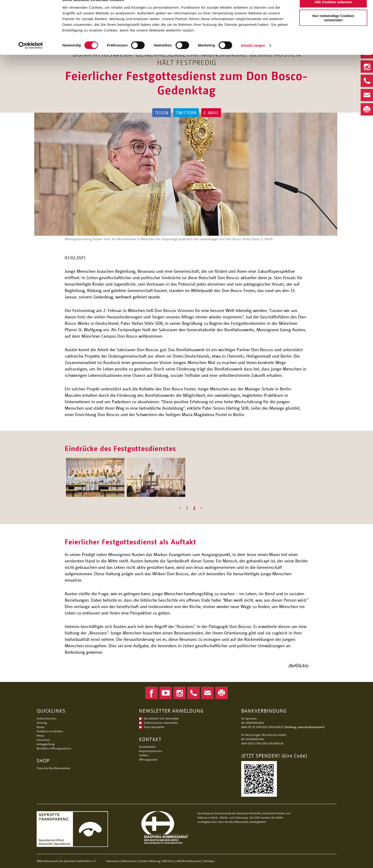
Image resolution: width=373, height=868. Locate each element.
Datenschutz (129, 861)
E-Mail (211, 113)
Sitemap (208, 861)
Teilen (162, 113)
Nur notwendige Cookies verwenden (333, 28)
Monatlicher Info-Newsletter (161, 718)
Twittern (186, 113)
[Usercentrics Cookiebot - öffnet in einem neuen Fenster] (31, 56)
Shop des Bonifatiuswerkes (53, 768)
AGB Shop (168, 861)
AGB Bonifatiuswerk (189, 861)
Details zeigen (253, 55)
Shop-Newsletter (154, 727)
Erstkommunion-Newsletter (161, 723)
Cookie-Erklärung (150, 861)
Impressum (113, 861)
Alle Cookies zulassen (333, 12)
